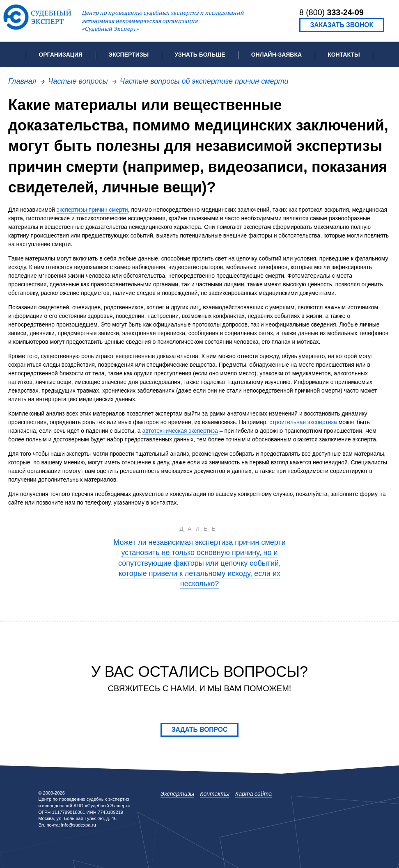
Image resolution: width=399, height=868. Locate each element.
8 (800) (331, 12)
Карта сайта (253, 794)
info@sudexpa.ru (79, 825)
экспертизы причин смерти (92, 210)
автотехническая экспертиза (180, 431)
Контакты (344, 55)
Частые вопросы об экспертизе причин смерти (204, 81)
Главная (22, 81)
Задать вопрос (200, 730)
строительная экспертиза (303, 422)
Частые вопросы (78, 81)
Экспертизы (178, 794)
